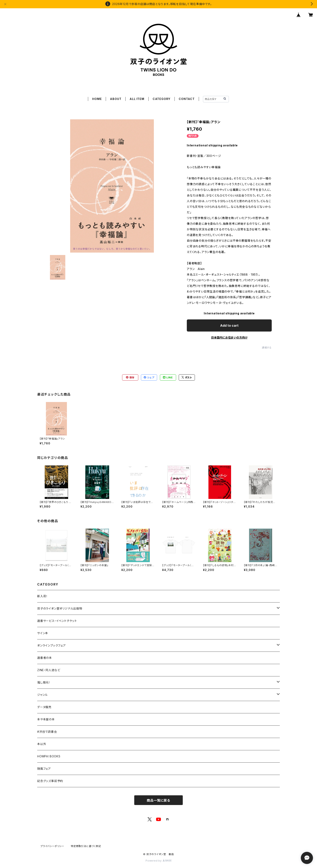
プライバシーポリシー (52, 846)
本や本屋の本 (46, 719)
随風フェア (44, 769)
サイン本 (43, 633)
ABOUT (116, 99)
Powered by (158, 861)
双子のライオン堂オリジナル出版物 (60, 608)
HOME (97, 99)
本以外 (42, 744)
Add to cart (229, 325)
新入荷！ (42, 596)
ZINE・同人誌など (49, 670)
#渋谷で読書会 (47, 732)
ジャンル (42, 695)
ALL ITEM (137, 99)
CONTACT (187, 99)
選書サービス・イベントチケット (57, 621)
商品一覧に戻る (158, 800)
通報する (267, 348)
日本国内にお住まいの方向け (229, 337)
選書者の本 (45, 658)
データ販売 (44, 707)
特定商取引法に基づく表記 (86, 846)
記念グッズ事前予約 (50, 781)
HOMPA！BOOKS (49, 756)
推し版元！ (44, 682)
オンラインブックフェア (52, 645)
